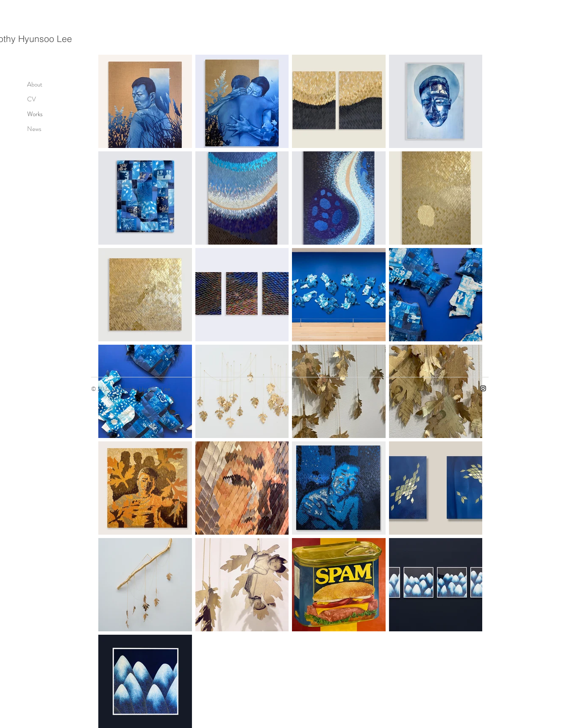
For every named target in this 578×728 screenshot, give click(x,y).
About (35, 84)
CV (32, 99)
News (34, 129)
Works (35, 114)
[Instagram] (483, 388)
